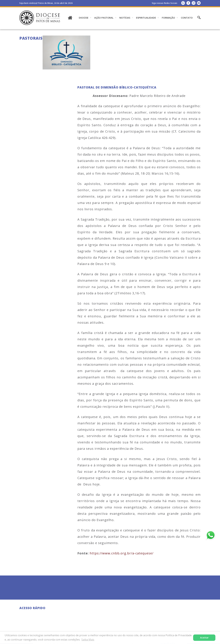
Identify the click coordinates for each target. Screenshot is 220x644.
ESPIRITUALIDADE (146, 18)
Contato (187, 18)
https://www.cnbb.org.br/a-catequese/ (122, 553)
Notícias (125, 18)
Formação (168, 18)
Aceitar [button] (204, 638)
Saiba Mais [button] (88, 640)
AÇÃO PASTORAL (104, 18)
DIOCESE (84, 18)
